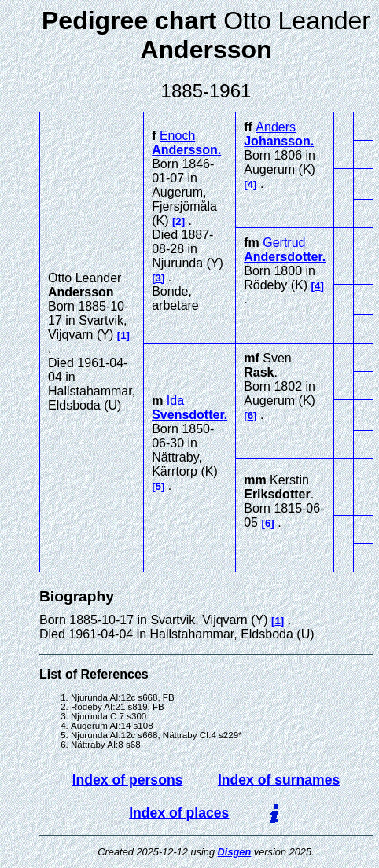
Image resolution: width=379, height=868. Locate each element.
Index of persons (128, 780)
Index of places (179, 813)
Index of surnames (279, 780)
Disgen (235, 852)
